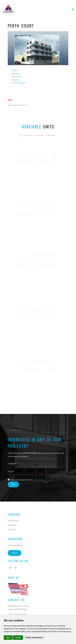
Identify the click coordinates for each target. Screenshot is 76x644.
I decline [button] (18, 637)
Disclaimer (12, 525)
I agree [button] (8, 637)
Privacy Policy (13, 521)
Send (13, 484)
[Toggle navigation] (73, 10)
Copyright (12, 529)
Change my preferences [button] (34, 637)
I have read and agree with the (27, 480)
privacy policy (38, 480)
